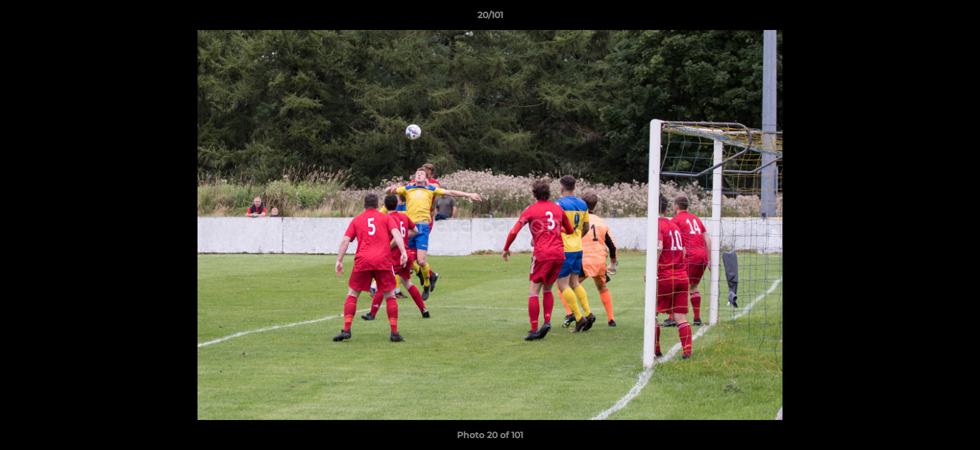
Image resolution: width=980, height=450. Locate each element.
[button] (957, 18)
